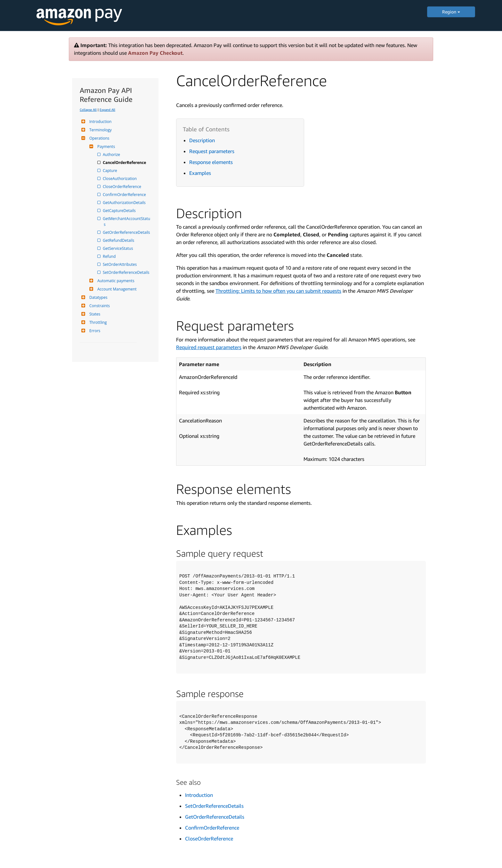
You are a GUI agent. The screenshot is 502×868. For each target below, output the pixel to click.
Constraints (99, 306)
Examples (200, 173)
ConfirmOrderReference (125, 195)
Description (202, 140)
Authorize (112, 155)
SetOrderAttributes (120, 264)
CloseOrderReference (122, 187)
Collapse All (88, 110)
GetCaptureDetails (120, 211)
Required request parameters (209, 347)
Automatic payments (115, 281)
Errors (94, 331)
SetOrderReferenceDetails (126, 272)
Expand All (107, 110)
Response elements (211, 162)
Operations (99, 138)
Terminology (100, 130)
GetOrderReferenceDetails (127, 232)
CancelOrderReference (125, 163)
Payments (105, 147)
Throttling (97, 322)
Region (451, 12)
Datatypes (97, 297)
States (94, 314)
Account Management (116, 289)
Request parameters (212, 151)
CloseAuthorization (120, 179)
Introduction (100, 122)
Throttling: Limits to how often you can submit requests (278, 291)
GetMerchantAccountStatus (127, 221)
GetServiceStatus (118, 248)
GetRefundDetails (119, 240)
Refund (110, 256)
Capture (110, 171)
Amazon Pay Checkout (155, 53)
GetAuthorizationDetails (125, 203)
